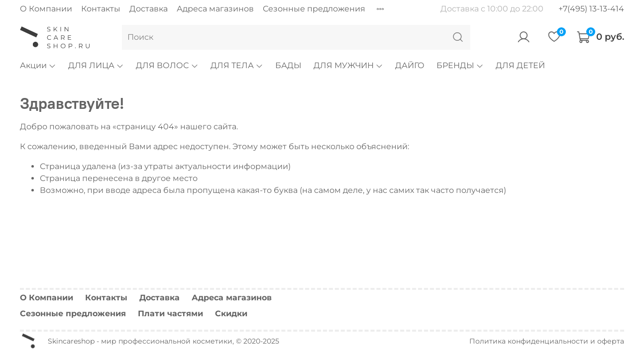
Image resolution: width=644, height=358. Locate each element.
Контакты (101, 9)
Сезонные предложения (314, 9)
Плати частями (170, 313)
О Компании (46, 9)
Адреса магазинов (215, 9)
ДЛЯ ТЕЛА (237, 65)
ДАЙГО (410, 65)
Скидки (231, 313)
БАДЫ (288, 65)
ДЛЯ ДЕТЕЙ (520, 65)
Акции (38, 65)
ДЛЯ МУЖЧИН (348, 65)
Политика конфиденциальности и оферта (547, 341)
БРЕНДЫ (460, 65)
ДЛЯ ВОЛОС (167, 65)
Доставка (149, 9)
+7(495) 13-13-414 (591, 9)
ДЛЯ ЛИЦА (96, 65)
